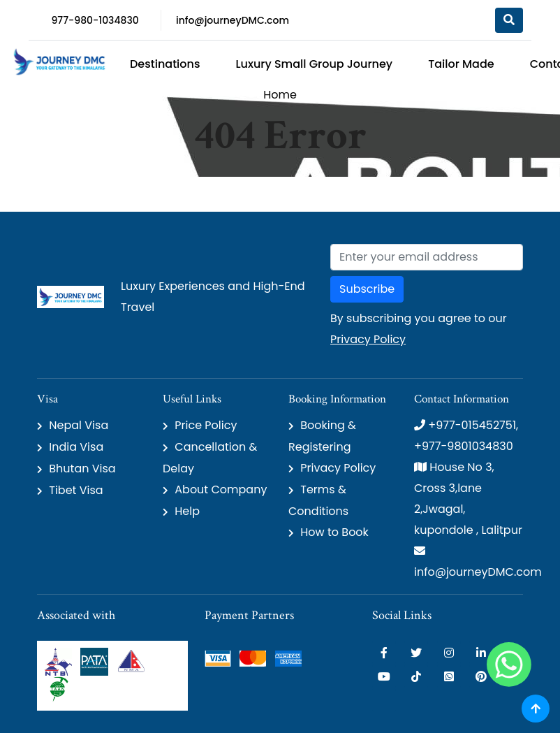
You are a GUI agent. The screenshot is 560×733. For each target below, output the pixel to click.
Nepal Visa (79, 425)
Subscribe (367, 289)
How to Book (334, 532)
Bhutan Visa (82, 469)
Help (187, 511)
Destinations (165, 64)
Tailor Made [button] (461, 64)
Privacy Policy (368, 339)
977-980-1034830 (95, 20)
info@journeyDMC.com (233, 20)
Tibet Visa (76, 490)
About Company (221, 489)
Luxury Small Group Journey (314, 64)
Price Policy (206, 425)
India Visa (76, 447)
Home (280, 95)
